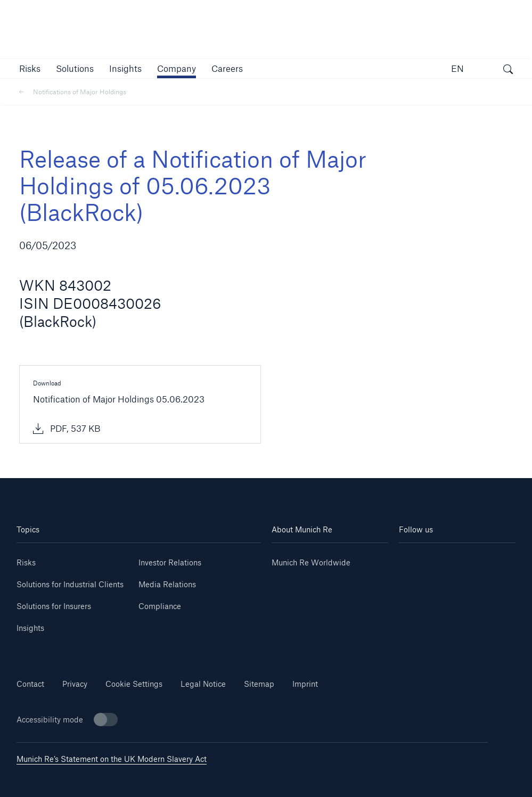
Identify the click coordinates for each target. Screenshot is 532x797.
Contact (30, 684)
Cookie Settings (134, 684)
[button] (30, 68)
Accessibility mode (67, 720)
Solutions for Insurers (54, 606)
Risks (26, 562)
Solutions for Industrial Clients (70, 584)
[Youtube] (486, 559)
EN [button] (457, 68)
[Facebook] (486, 575)
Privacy (75, 684)
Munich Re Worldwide (311, 562)
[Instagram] (428, 575)
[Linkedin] (428, 559)
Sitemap (259, 684)
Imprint (305, 684)
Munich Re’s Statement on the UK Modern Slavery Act (112, 759)
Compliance (160, 606)
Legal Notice (203, 684)
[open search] (508, 70)
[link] (125, 68)
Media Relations (167, 584)
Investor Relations (170, 562)
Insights (30, 628)
